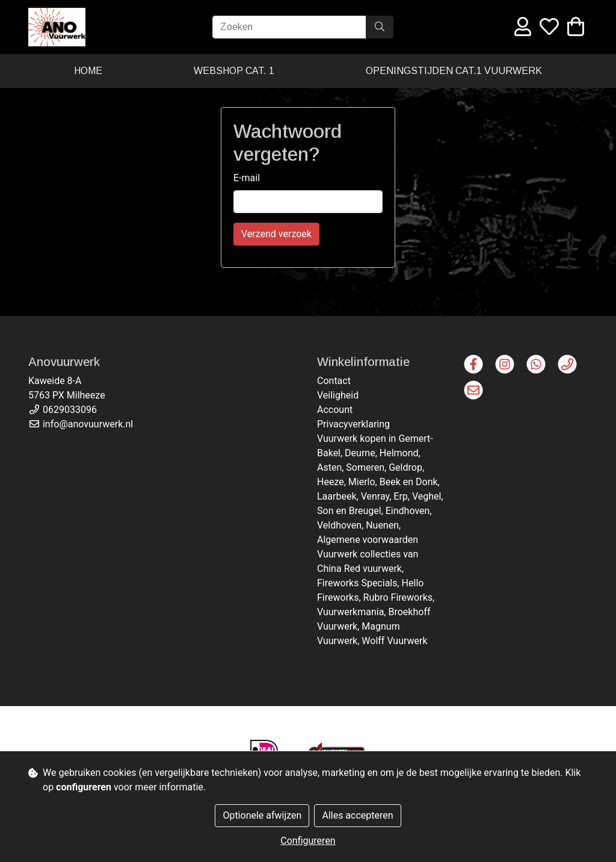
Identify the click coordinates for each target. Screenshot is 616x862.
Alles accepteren (357, 815)
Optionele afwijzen (262, 815)
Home (88, 71)
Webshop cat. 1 (234, 71)
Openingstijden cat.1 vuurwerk (454, 71)
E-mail (247, 178)
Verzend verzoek (276, 234)
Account (335, 410)
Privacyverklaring (353, 424)
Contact (334, 381)
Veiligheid (338, 395)
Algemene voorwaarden (368, 540)
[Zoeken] (289, 27)
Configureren (308, 841)
